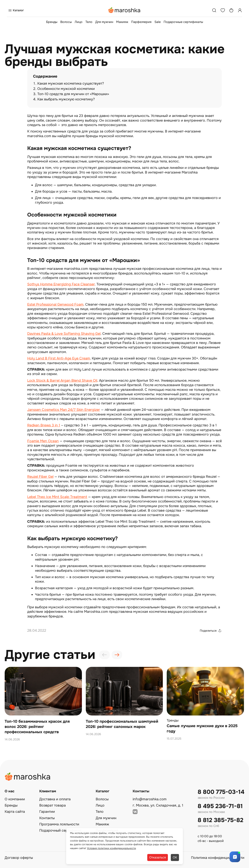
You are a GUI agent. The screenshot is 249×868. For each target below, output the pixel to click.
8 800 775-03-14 (221, 792)
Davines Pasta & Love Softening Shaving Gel (64, 334)
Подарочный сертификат (60, 830)
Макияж (122, 22)
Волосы (66, 22)
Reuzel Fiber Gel (40, 477)
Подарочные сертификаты (183, 22)
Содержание (45, 76)
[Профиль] (240, 10)
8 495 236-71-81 (220, 806)
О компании (15, 799)
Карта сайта (15, 812)
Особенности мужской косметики (66, 89)
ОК (175, 857)
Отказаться (158, 857)
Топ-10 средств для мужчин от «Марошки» (73, 94)
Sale (158, 22)
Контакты (47, 818)
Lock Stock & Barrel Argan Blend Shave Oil (62, 381)
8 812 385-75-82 (221, 820)
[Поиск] (214, 10)
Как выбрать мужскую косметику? (66, 99)
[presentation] (104, 655)
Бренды (52, 22)
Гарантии (47, 812)
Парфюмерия (141, 22)
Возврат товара (53, 805)
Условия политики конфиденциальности (111, 848)
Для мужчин (104, 22)
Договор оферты (19, 858)
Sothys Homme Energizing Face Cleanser (61, 284)
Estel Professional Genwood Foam (55, 304)
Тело (89, 22)
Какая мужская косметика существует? (71, 83)
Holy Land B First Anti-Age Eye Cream (59, 358)
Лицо (79, 22)
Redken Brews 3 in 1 (44, 425)
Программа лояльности (59, 824)
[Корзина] (231, 10)
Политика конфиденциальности (218, 858)
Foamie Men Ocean (43, 441)
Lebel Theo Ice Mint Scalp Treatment (57, 497)
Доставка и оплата (55, 799)
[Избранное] (223, 10)
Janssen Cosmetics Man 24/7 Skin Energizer (64, 410)
